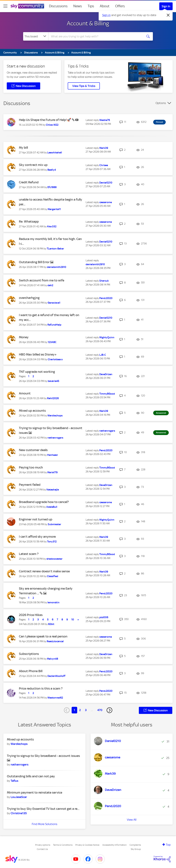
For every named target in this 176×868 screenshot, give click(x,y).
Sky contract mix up (33, 165)
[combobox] (95, 36)
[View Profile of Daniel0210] (106, 183)
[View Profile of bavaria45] (53, 381)
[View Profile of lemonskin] (53, 602)
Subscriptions (29, 654)
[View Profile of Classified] (53, 576)
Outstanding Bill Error (35, 262)
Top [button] (168, 845)
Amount (25, 393)
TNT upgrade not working (37, 372)
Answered (161, 413)
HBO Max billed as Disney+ (38, 354)
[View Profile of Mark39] (104, 148)
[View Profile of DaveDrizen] (106, 374)
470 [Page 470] (100, 710)
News (78, 6)
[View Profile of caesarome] (106, 202)
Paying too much (31, 467)
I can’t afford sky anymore (37, 537)
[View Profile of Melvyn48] (53, 659)
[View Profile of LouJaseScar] (19, 797)
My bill (23, 148)
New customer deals (33, 450)
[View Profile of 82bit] (51, 624)
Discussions (58, 6)
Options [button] (161, 103)
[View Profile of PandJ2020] (106, 298)
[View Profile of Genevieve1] (54, 303)
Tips (91, 6)
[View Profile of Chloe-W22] (52, 125)
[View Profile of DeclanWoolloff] (56, 676)
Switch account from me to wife (42, 280)
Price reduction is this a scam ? (41, 688)
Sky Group (136, 849)
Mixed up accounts (32, 411)
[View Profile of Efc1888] (52, 187)
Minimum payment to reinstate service (35, 792)
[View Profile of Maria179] (52, 472)
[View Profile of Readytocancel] (55, 641)
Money (24, 337)
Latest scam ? (29, 554)
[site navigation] (5, 6)
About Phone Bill (31, 671)
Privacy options (43, 845)
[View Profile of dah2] (50, 285)
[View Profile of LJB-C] (103, 355)
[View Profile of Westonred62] (55, 698)
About (105, 6)
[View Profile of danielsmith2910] (57, 267)
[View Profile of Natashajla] (53, 490)
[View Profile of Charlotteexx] (55, 359)
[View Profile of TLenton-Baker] (55, 249)
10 (73, 620)
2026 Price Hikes (31, 615)
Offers (120, 6)
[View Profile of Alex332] (52, 226)
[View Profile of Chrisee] (104, 165)
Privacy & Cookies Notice (87, 845)
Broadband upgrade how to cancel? (44, 502)
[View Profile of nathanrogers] (55, 438)
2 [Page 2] (80, 710)
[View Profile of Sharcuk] (104, 281)
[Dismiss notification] (168, 15)
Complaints (135, 845)
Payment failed (30, 485)
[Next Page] (109, 710)
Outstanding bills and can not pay (31, 776)
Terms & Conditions (63, 845)
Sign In (166, 6)
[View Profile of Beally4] (52, 170)
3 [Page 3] (86, 710)
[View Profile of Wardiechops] (55, 416)
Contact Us (42, 849)
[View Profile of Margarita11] (54, 209)
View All (132, 820)
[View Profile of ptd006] (104, 617)
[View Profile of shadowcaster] (54, 559)
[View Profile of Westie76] (105, 120)
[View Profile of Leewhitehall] (55, 153)
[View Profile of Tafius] (14, 781)
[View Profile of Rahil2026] (53, 398)
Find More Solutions (45, 824)
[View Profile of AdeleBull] (52, 507)
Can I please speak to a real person (43, 636)
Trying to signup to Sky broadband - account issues (43, 756)
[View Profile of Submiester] (54, 524)
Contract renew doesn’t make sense (44, 571)
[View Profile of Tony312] (52, 542)
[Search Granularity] (36, 36)
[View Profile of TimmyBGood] (107, 394)
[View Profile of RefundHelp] (54, 325)
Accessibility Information (115, 845)
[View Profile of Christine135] (19, 813)
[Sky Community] (27, 6)
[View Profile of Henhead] (52, 455)
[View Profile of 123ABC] (52, 342)
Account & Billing (88, 23)
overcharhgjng (29, 298)
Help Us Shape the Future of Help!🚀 (45, 120)
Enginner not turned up (36, 519)
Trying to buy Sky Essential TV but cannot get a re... (43, 809)
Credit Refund (29, 182)
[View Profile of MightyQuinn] (107, 337)
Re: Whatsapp (29, 221)
